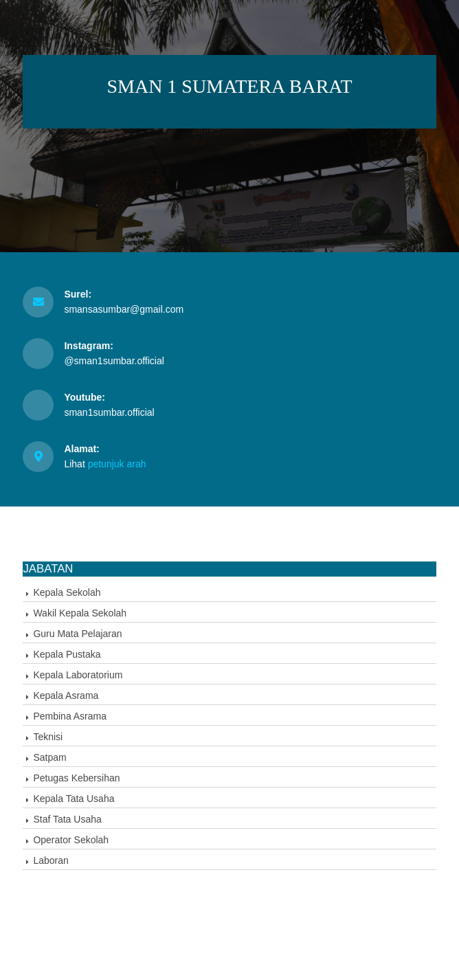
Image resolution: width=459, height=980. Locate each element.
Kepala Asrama (66, 695)
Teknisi (48, 737)
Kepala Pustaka (67, 654)
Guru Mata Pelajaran (77, 634)
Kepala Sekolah (67, 592)
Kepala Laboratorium (78, 675)
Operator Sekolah (71, 840)
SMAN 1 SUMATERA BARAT (229, 86)
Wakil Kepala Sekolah (80, 613)
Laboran (51, 860)
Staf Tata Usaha (67, 819)
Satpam (49, 757)
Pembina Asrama (70, 716)
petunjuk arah (117, 464)
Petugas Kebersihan (76, 778)
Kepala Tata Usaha (74, 799)
